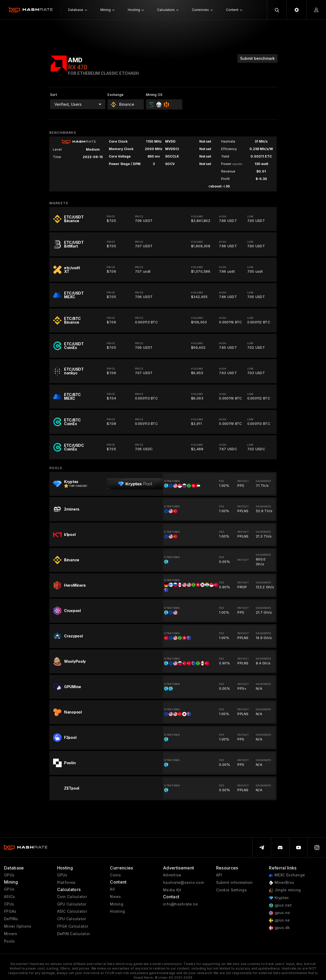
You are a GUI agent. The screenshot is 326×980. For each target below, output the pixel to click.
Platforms (66, 883)
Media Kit (172, 890)
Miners (11, 934)
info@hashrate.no (180, 904)
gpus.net (280, 905)
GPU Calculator (72, 904)
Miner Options (18, 926)
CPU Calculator (72, 919)
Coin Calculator (72, 897)
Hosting (117, 911)
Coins (115, 875)
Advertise (172, 875)
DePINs (11, 919)
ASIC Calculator (72, 911)
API (219, 875)
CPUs (9, 904)
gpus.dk (279, 928)
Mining (117, 904)
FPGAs (10, 911)
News (115, 897)
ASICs (9, 897)
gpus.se (279, 920)
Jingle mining (285, 890)
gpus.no (279, 913)
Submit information (234, 883)
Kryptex (279, 898)
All (112, 889)
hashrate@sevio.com (183, 883)
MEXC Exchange (287, 875)
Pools (9, 941)
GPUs (9, 875)
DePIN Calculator (73, 934)
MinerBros (281, 883)
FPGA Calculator (73, 926)
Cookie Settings (231, 890)
